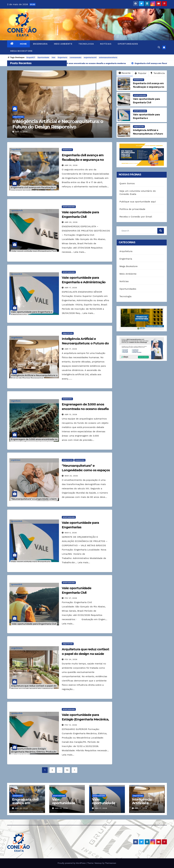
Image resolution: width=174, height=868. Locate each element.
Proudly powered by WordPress (72, 863)
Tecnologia (86, 44)
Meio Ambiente (63, 44)
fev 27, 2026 (71, 598)
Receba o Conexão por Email (136, 217)
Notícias (106, 44)
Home (23, 44)
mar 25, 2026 (71, 476)
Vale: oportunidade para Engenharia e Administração (106, 805)
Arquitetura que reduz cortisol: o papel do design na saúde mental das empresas (86, 654)
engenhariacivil (90, 57)
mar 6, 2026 (71, 533)
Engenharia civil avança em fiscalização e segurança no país (83, 160)
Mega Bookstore (21, 51)
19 (67, 770)
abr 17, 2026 (24, 132)
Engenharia (40, 44)
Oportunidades (128, 44)
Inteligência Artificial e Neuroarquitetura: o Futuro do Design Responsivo (61, 124)
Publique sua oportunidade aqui (138, 202)
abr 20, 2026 (71, 222)
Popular (141, 73)
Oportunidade (43, 57)
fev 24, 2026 (71, 659)
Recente (125, 73)
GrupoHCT (31, 57)
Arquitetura (21, 117)
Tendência (158, 73)
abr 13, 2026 (71, 414)
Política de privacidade (132, 209)
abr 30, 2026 (71, 165)
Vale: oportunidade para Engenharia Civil (66, 805)
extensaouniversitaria (108, 57)
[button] (159, 47)
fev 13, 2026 (71, 725)
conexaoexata (76, 57)
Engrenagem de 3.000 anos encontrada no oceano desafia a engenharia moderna (85, 409)
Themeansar (110, 863)
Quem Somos (127, 183)
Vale (53, 57)
